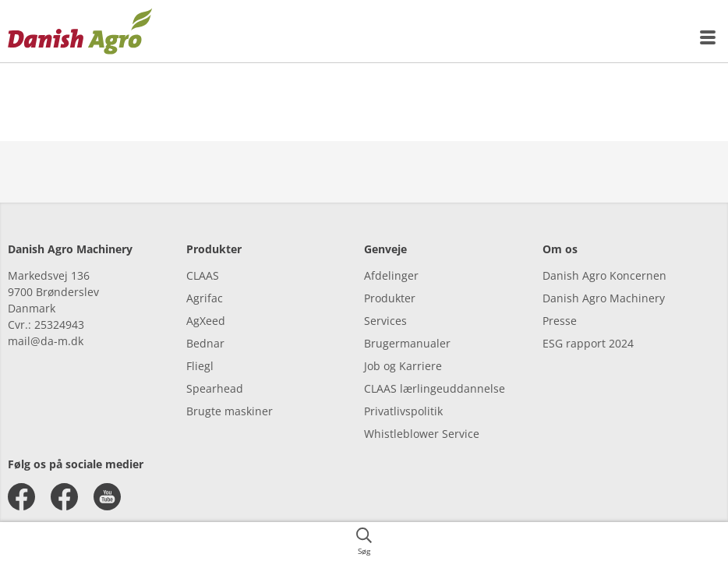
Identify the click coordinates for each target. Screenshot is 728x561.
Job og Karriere (403, 366)
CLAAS (203, 275)
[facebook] (21, 497)
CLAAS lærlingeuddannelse (435, 388)
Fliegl (200, 366)
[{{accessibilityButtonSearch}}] (364, 542)
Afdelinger (391, 275)
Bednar (205, 343)
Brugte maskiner (230, 411)
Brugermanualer (407, 343)
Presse (560, 321)
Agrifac (205, 298)
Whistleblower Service (422, 434)
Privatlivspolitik (403, 411)
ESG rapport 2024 (588, 343)
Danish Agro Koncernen (604, 275)
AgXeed (206, 321)
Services (385, 321)
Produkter (390, 298)
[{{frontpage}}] (80, 31)
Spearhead (215, 388)
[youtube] (107, 497)
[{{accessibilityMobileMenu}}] (709, 37)
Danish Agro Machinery (604, 298)
